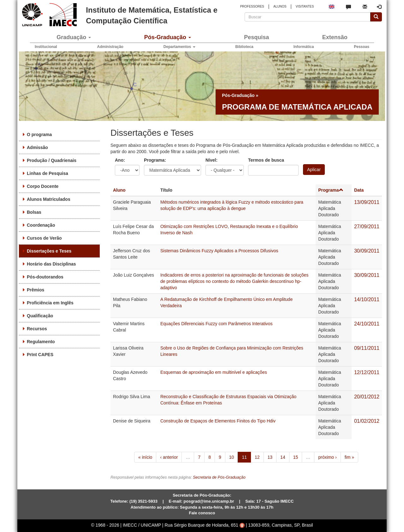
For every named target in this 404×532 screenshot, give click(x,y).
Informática (304, 47)
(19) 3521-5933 (143, 501)
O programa (39, 134)
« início (145, 457)
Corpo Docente (43, 186)
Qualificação (40, 316)
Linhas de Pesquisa (48, 173)
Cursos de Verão (44, 238)
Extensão (335, 37)
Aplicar (314, 170)
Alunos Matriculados (49, 199)
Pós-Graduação (168, 37)
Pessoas (362, 47)
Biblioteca (244, 47)
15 (296, 457)
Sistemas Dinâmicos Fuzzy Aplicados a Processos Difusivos (219, 251)
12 (257, 457)
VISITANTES (305, 6)
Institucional (46, 47)
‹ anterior (169, 457)
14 (283, 457)
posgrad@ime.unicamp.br (209, 501)
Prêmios (36, 290)
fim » (349, 457)
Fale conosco (202, 513)
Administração (110, 47)
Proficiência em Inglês (50, 303)
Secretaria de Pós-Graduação (219, 477)
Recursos (37, 329)
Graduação (74, 37)
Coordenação (41, 225)
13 (270, 457)
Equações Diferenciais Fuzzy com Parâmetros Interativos (217, 324)
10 (232, 457)
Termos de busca (266, 160)
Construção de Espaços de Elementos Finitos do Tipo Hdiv (218, 421)
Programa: (155, 160)
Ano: (120, 160)
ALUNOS (280, 6)
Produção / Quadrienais (52, 160)
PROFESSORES (252, 6)
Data (359, 190)
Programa (331, 190)
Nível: (211, 160)
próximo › (327, 457)
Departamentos (179, 47)
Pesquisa (256, 37)
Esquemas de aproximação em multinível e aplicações (214, 372)
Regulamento (41, 342)
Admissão (37, 147)
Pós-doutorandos (45, 277)
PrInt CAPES (40, 355)
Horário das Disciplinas (51, 264)
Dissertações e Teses (49, 251)
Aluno (119, 190)
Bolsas (34, 212)
